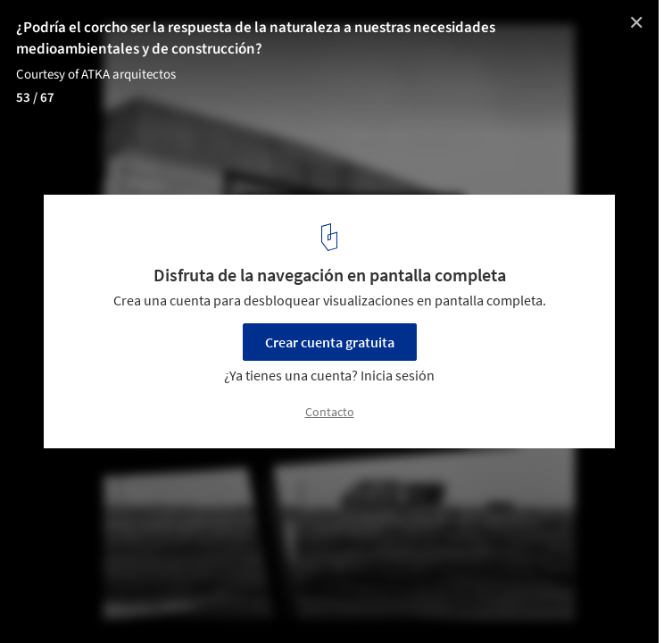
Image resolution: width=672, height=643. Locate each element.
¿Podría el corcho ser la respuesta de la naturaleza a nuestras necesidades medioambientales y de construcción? (256, 38)
